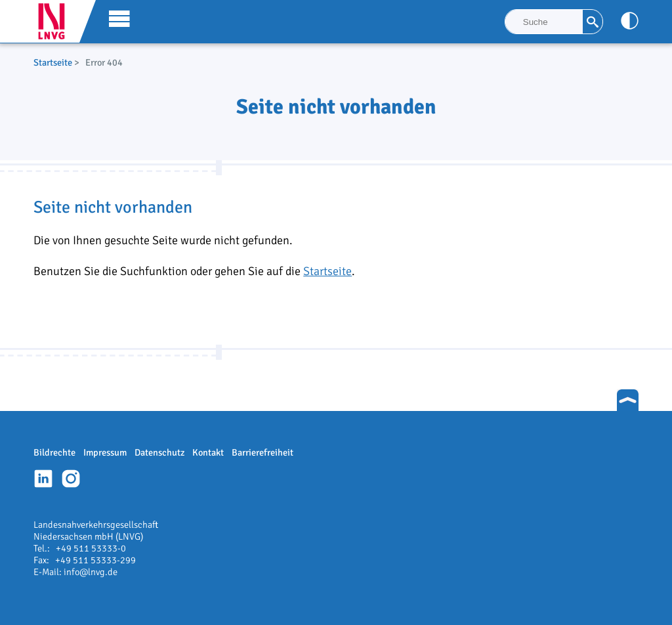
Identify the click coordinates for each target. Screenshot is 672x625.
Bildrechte (54, 452)
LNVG (56, 21)
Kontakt (208, 452)
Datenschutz (159, 452)
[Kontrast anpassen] (630, 21)
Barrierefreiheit (262, 452)
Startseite (53, 62)
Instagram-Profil (71, 479)
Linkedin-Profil (43, 479)
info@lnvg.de (91, 572)
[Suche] (544, 22)
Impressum (105, 452)
